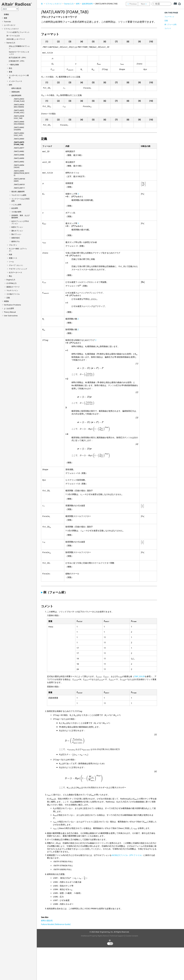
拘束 (11, 254)
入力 (11, 283)
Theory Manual (10, 312)
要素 (11, 72)
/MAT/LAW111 (19, 188)
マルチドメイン (12, 290)
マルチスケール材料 (19, 195)
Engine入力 (11, 280)
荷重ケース (13, 258)
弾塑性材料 (16, 92)
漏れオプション (17, 231)
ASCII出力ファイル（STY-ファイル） (127, 855)
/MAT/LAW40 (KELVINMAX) (19, 123)
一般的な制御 (14, 65)
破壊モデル (16, 241)
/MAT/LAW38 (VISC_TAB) (19, 117)
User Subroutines (11, 316)
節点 (11, 68)
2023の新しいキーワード (16, 39)
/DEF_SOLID (139, 676)
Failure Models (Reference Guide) (56, 924)
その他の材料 (16, 212)
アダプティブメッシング (18, 269)
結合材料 (15, 208)
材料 (11, 85)
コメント (168, 28)
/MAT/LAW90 (19, 158)
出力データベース (15, 272)
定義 (8, 298)
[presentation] (53, 59)
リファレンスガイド (11, 29)
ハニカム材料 (16, 204)
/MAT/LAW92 (19, 162)
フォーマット (169, 17)
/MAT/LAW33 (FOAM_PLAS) (19, 100)
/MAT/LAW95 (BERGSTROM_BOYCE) (22, 173)
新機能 (6, 14)
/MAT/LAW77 (19, 148)
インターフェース (15, 81)
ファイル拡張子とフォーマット (18, 32)
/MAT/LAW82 (19, 151)
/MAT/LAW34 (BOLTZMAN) (19, 106)
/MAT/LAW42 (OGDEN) (19, 128)
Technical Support (117, 936)
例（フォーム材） (171, 24)
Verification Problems (12, 305)
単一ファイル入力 (13, 36)
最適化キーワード (13, 287)
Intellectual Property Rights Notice (94, 936)
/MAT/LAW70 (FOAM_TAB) (19, 143)
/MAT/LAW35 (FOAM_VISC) (19, 111)
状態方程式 (16, 238)
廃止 (11, 276)
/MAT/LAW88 (19, 155)
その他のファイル (13, 294)
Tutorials (7, 22)
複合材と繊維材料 (18, 191)
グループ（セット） (16, 265)
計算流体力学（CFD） (17, 61)
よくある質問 (9, 308)
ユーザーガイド (10, 25)
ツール (11, 262)
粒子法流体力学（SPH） (18, 57)
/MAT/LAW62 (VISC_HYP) (19, 134)
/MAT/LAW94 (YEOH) (19, 166)
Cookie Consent (132, 936)
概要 (6, 18)
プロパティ (13, 245)
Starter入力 (11, 43)
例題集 (6, 301)
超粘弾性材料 (16, 95)
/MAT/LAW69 (19, 139)
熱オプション (16, 234)
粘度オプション (17, 227)
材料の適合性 (16, 88)
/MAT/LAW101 (19, 184)
